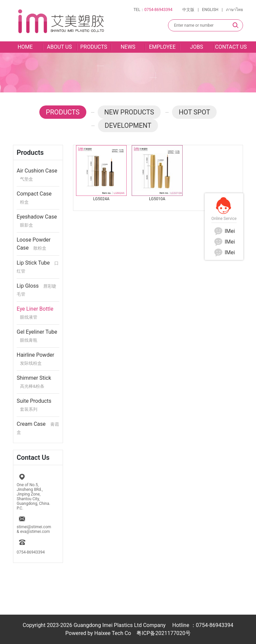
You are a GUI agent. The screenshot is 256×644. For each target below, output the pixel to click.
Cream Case (38, 428)
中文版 (188, 10)
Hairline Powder (35, 359)
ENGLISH (210, 10)
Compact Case (34, 198)
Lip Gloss (36, 290)
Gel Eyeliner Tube (37, 336)
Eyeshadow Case (37, 221)
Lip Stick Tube (38, 267)
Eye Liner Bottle (35, 313)
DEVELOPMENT (128, 125)
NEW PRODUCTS (129, 112)
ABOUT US (59, 47)
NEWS (128, 47)
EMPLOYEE (162, 47)
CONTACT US (231, 47)
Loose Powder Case (34, 244)
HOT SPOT (194, 112)
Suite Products (34, 405)
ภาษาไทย (234, 10)
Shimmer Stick (34, 382)
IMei (224, 231)
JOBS (196, 47)
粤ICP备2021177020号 (163, 633)
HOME (25, 47)
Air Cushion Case (37, 175)
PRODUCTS (94, 47)
